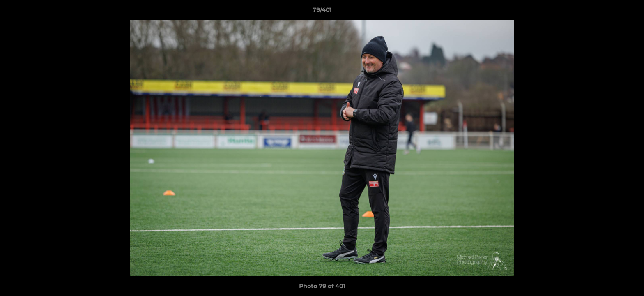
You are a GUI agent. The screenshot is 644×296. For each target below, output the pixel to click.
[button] (629, 12)
